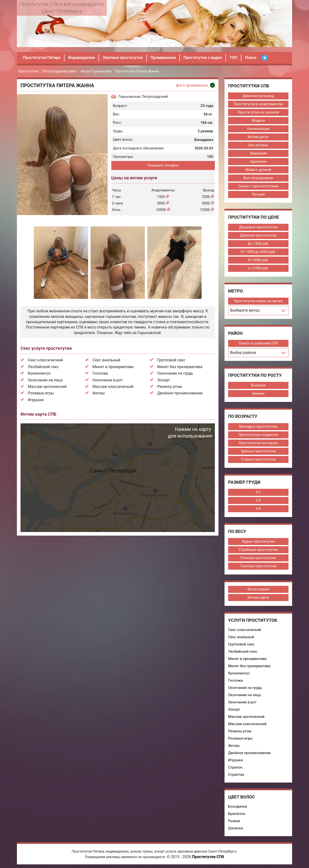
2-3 (258, 500)
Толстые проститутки (258, 566)
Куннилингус (39, 373)
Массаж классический (113, 387)
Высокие (258, 385)
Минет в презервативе (113, 367)
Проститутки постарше (258, 443)
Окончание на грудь (175, 373)
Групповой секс (171, 360)
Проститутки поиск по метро (258, 301)
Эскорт (164, 380)
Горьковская (129, 97)
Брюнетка (237, 814)
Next (211, 263)
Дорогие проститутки (258, 235)
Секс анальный (106, 360)
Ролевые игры (41, 393)
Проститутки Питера (42, 58)
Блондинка (238, 806)
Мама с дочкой (258, 170)
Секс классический (45, 360)
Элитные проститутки (123, 58)
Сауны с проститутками (258, 186)
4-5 (258, 509)
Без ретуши (258, 145)
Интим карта (258, 597)
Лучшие (258, 194)
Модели (258, 120)
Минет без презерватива (180, 367)
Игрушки (36, 400)
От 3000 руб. (258, 260)
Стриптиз (236, 775)
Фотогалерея (258, 589)
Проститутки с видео (203, 58)
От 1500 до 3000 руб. (258, 252)
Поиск (251, 58)
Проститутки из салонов (258, 112)
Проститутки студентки (258, 435)
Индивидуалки (81, 58)
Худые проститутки (258, 541)
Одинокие (258, 161)
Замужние (258, 153)
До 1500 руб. (258, 244)
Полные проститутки (258, 558)
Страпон (235, 767)
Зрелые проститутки (258, 451)
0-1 (258, 492)
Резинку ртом (169, 387)
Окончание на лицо (45, 380)
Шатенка (236, 828)
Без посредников (258, 178)
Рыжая (234, 821)
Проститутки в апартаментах (258, 104)
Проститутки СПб (208, 857)
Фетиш (99, 393)
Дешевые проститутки (258, 227)
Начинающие (258, 129)
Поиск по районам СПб (258, 343)
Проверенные (163, 58)
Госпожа (100, 373)
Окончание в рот (108, 380)
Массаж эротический (47, 387)
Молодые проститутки (258, 427)
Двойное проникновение (180, 393)
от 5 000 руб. (258, 268)
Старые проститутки (258, 459)
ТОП (233, 58)
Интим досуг (258, 137)
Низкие (258, 393)
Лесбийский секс (43, 367)
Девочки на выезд (258, 96)
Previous (25, 263)
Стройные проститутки (258, 550)
